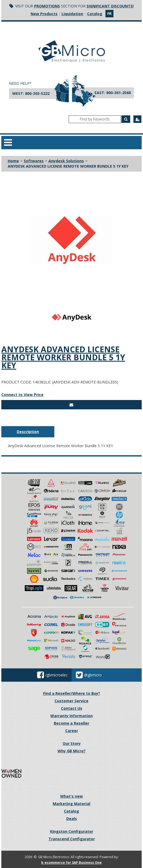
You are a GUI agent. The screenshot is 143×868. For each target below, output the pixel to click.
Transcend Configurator (72, 839)
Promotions (47, 6)
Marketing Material (71, 804)
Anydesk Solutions (66, 161)
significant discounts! (110, 6)
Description (28, 432)
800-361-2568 (119, 93)
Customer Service (71, 701)
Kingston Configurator (72, 831)
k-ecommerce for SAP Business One (71, 863)
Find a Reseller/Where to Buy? (72, 693)
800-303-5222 (37, 93)
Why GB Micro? (71, 751)
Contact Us (72, 708)
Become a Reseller (71, 723)
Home (13, 161)
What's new (71, 796)
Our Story (72, 743)
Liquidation (72, 14)
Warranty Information (71, 716)
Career (72, 731)
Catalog (95, 14)
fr (109, 13)
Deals (72, 819)
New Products (44, 14)
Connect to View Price (22, 395)
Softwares (34, 161)
